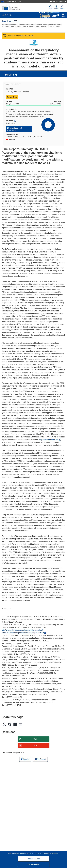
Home (4, 21)
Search (62, 7)
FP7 (15, 21)
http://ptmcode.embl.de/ (50, 440)
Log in (50, 7)
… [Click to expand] (10, 21)
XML (35, 739)
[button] (56, 7)
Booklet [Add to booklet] (25, 759)
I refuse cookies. (33, 864)
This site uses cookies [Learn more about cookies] (17, 853)
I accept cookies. (33, 859)
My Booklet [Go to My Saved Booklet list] (40, 759)
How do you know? (58, 2)
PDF (35, 746)
